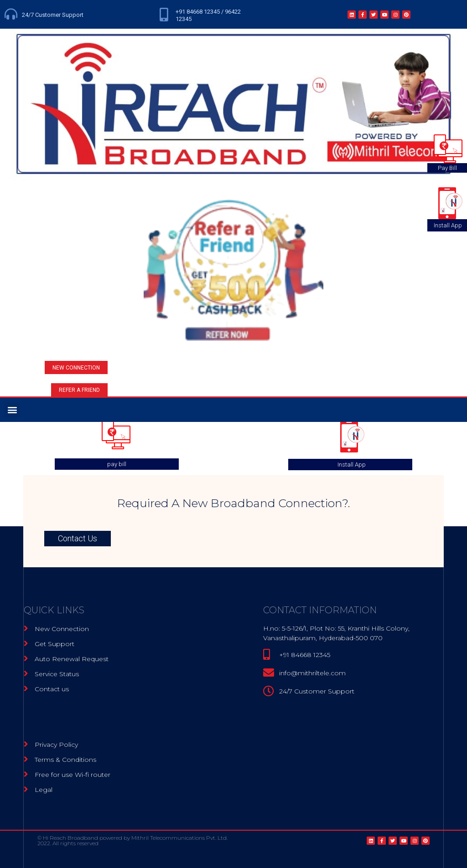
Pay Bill (447, 168)
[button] (76, 367)
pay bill (117, 464)
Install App (352, 465)
